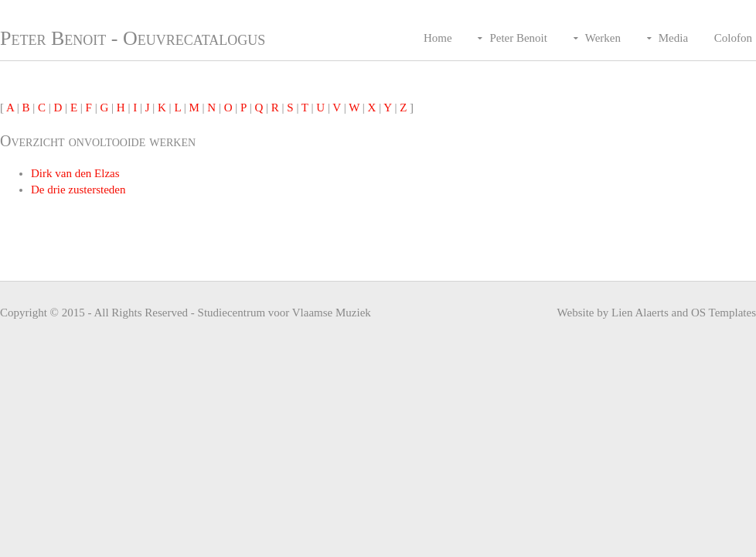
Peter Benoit (518, 38)
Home (438, 38)
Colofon (733, 38)
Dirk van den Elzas (75, 173)
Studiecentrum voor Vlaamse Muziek (284, 313)
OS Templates (724, 313)
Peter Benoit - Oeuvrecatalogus (133, 38)
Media (673, 38)
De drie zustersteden (78, 190)
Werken (603, 38)
